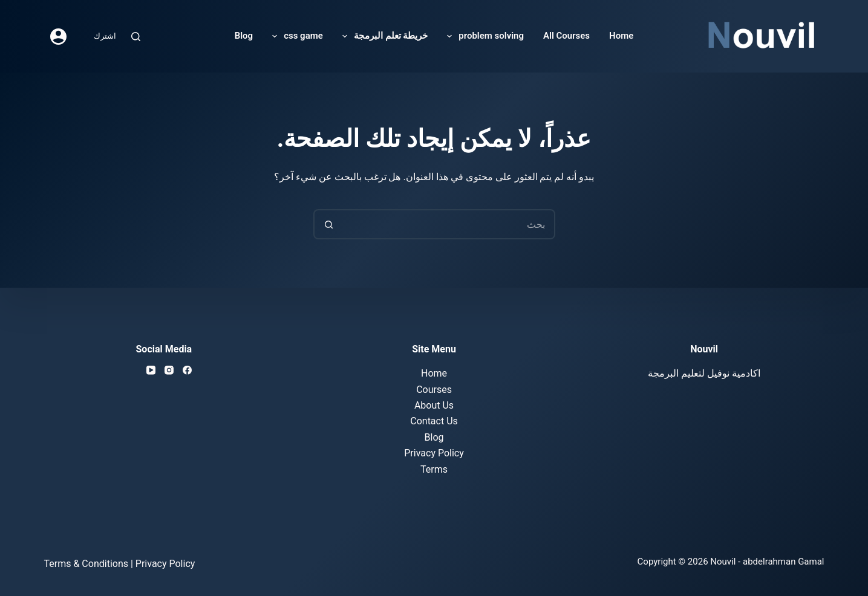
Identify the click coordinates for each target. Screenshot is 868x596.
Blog (434, 437)
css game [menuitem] (295, 36)
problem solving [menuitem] (483, 36)
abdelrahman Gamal (784, 562)
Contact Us (434, 421)
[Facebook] (187, 370)
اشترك (105, 36)
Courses (434, 389)
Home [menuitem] (621, 36)
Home (434, 373)
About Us (434, 405)
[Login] (58, 37)
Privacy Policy (434, 453)
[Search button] (328, 224)
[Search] (136, 37)
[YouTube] (151, 370)
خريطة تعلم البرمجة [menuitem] (383, 36)
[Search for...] (449, 224)
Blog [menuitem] (244, 36)
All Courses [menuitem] (566, 36)
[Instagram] (169, 370)
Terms (434, 469)
